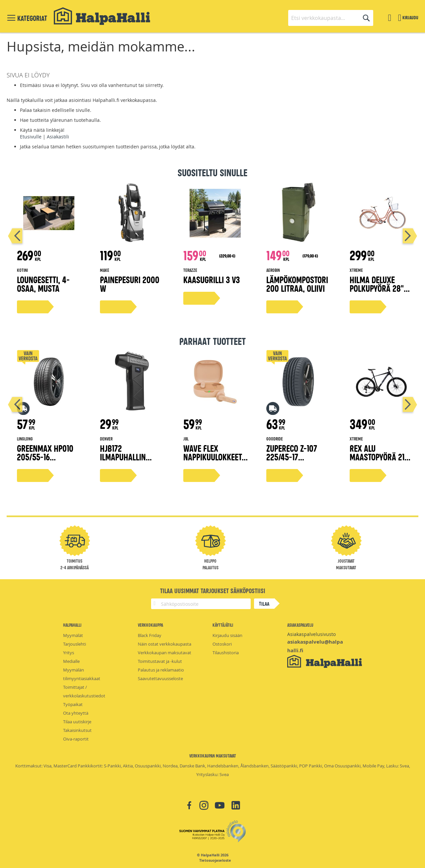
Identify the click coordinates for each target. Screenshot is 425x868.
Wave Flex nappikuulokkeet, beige (213, 457)
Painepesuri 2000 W (130, 284)
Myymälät (73, 635)
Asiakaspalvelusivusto (311, 634)
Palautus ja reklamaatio (161, 670)
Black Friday (150, 635)
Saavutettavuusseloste (160, 678)
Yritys (69, 653)
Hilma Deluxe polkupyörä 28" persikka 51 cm (377, 288)
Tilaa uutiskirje (77, 722)
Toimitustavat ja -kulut (160, 661)
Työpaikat (73, 704)
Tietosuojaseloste (215, 860)
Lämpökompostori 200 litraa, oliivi (297, 284)
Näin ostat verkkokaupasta (165, 644)
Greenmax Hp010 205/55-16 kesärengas (45, 457)
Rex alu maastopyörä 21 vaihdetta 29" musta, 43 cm (377, 461)
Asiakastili (58, 137)
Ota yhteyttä (76, 713)
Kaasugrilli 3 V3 (212, 279)
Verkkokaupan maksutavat (165, 653)
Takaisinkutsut (77, 730)
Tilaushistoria (226, 653)
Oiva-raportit (76, 739)
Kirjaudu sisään (227, 635)
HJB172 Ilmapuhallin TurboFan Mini (125, 457)
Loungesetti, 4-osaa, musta (43, 284)
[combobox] (331, 18)
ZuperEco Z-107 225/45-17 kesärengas (292, 457)
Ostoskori (222, 644)
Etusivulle (31, 137)
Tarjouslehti (75, 644)
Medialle (71, 661)
